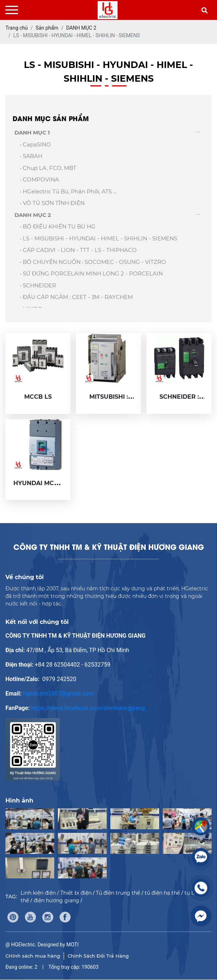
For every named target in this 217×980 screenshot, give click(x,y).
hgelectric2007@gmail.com (58, 694)
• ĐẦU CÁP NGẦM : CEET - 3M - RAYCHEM (76, 297)
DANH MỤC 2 (33, 215)
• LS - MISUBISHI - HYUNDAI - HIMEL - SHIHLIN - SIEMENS (99, 238)
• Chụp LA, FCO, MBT (48, 168)
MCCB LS (38, 397)
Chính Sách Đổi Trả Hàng (98, 956)
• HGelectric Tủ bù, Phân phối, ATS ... (68, 191)
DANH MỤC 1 (32, 132)
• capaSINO (35, 144)
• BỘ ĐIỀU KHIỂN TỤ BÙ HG (58, 226)
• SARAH (31, 156)
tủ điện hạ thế (162, 893)
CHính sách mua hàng (33, 956)
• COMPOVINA (39, 179)
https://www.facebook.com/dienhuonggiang (88, 708)
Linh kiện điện (38, 893)
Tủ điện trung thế (118, 893)
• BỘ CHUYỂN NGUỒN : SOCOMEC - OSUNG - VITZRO (93, 262)
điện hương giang (56, 900)
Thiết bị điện (76, 893)
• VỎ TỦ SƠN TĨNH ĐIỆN (52, 203)
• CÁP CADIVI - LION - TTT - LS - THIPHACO (78, 250)
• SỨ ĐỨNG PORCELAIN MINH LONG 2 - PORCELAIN (91, 273)
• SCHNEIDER (38, 285)
